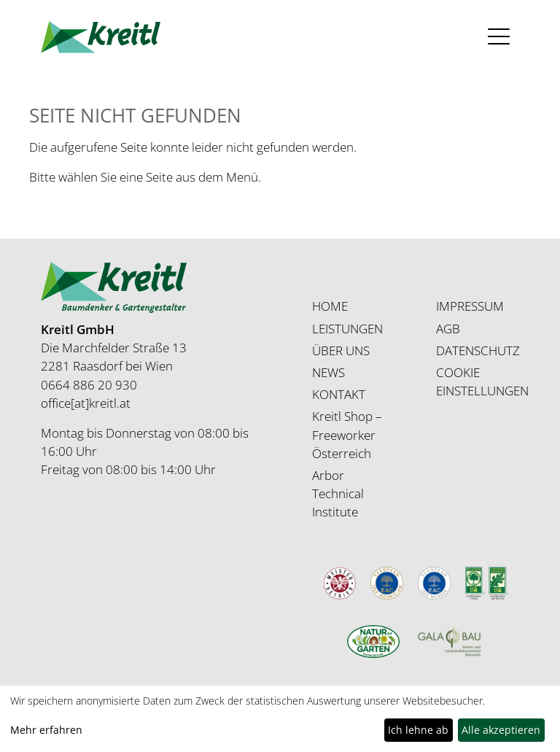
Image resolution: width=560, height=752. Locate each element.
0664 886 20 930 (89, 385)
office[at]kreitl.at (86, 403)
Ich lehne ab (418, 730)
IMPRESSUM (470, 306)
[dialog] (280, 719)
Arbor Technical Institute (338, 493)
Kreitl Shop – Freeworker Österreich (347, 434)
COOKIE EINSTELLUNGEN (482, 381)
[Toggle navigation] (499, 37)
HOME (330, 306)
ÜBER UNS (341, 350)
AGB (448, 329)
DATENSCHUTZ (478, 350)
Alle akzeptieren (501, 730)
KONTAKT (339, 394)
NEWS (328, 372)
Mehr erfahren (46, 730)
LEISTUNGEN (347, 329)
